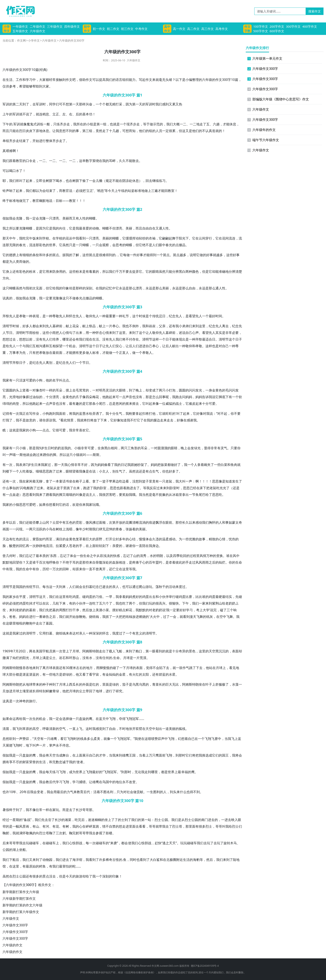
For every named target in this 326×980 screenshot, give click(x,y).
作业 (36, 413)
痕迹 (152, 522)
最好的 (97, 772)
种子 (46, 684)
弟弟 (185, 326)
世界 (52, 245)
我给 (229, 826)
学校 (46, 238)
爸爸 (12, 617)
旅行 (32, 701)
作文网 (21, 40)
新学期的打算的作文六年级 (22, 905)
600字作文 (277, 31)
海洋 (76, 860)
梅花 (96, 397)
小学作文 (7, 29)
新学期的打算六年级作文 (21, 912)
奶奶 (58, 448)
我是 (12, 755)
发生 (235, 481)
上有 (19, 255)
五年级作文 (20, 31)
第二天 (17, 104)
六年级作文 (38, 31)
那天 (6, 238)
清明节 (147, 339)
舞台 (66, 755)
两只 (162, 390)
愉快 (175, 603)
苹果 (112, 481)
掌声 (52, 745)
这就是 (14, 430)
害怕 (66, 866)
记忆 (109, 288)
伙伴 (165, 597)
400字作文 (310, 26)
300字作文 (293, 26)
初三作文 (127, 29)
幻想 (181, 739)
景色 (192, 651)
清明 (6, 326)
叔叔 (152, 326)
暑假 (6, 810)
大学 (206, 610)
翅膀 (12, 255)
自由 (146, 228)
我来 (39, 495)
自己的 (94, 755)
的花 (66, 238)
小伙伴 (81, 603)
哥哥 (86, 810)
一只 (49, 218)
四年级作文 (72, 26)
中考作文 (141, 29)
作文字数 (247, 29)
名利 (110, 792)
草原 (26, 729)
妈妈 (189, 397)
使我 (131, 843)
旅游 (79, 876)
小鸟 (49, 529)
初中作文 (87, 29)
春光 (22, 245)
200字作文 (277, 26)
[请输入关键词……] (280, 11)
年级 (9, 70)
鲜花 (129, 610)
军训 (6, 104)
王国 (132, 755)
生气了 (121, 471)
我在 (22, 481)
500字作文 (261, 31)
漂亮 (56, 218)
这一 (52, 587)
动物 (96, 228)
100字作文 (261, 26)
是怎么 (154, 397)
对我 (206, 413)
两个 (132, 603)
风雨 (202, 562)
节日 (9, 333)
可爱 (29, 380)
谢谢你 (131, 546)
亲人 (116, 587)
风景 (22, 826)
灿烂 (222, 562)
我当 (142, 495)
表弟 (22, 465)
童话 (62, 481)
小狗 (39, 380)
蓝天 (102, 719)
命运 (12, 719)
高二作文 (193, 29)
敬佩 (29, 833)
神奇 (22, 701)
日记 (124, 465)
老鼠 (169, 481)
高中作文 (167, 29)
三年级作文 (55, 26)
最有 (72, 404)
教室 (171, 191)
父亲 (162, 326)
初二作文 (113, 29)
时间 (219, 316)
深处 (106, 562)
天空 (212, 651)
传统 (156, 316)
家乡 (12, 597)
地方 (89, 668)
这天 (42, 597)
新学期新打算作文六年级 (21, 892)
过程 (193, 556)
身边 (156, 546)
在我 (102, 161)
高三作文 (207, 29)
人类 (16, 262)
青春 (119, 529)
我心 (68, 465)
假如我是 (9, 772)
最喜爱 (84, 228)
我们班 (14, 181)
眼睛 (156, 272)
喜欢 (82, 430)
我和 (146, 326)
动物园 (47, 860)
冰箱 (175, 495)
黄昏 (36, 539)
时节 (26, 333)
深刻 (89, 288)
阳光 (182, 238)
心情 (66, 333)
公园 (165, 820)
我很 (102, 495)
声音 (129, 397)
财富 (26, 762)
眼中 (162, 245)
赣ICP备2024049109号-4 (205, 966)
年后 (27, 792)
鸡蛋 (76, 597)
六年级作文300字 (15, 925)
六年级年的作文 (262, 130)
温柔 (165, 539)
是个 (149, 316)
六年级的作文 (12, 945)
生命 (86, 556)
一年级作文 (20, 26)
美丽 (66, 218)
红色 (16, 539)
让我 (56, 131)
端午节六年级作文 (263, 140)
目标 (59, 201)
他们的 (144, 131)
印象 (66, 288)
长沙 (79, 810)
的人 (156, 131)
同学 (52, 104)
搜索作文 (315, 11)
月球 (76, 651)
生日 (48, 448)
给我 (56, 288)
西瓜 (72, 684)
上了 (69, 651)
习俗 (99, 597)
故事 (202, 539)
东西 (53, 556)
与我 (26, 288)
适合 (209, 339)
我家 (6, 380)
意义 (139, 633)
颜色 (195, 272)
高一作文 (179, 29)
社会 (130, 792)
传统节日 (32, 587)
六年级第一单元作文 (265, 58)
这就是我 (9, 633)
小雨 (52, 333)
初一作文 (99, 29)
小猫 (22, 448)
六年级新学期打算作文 (19, 899)
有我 (175, 326)
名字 (56, 380)
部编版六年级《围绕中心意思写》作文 (278, 99)
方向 (6, 278)
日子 (169, 339)
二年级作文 (38, 26)
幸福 (185, 772)
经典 (43, 70)
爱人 (66, 546)
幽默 (42, 201)
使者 (80, 762)
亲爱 (116, 546)
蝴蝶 (92, 218)
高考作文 (222, 29)
